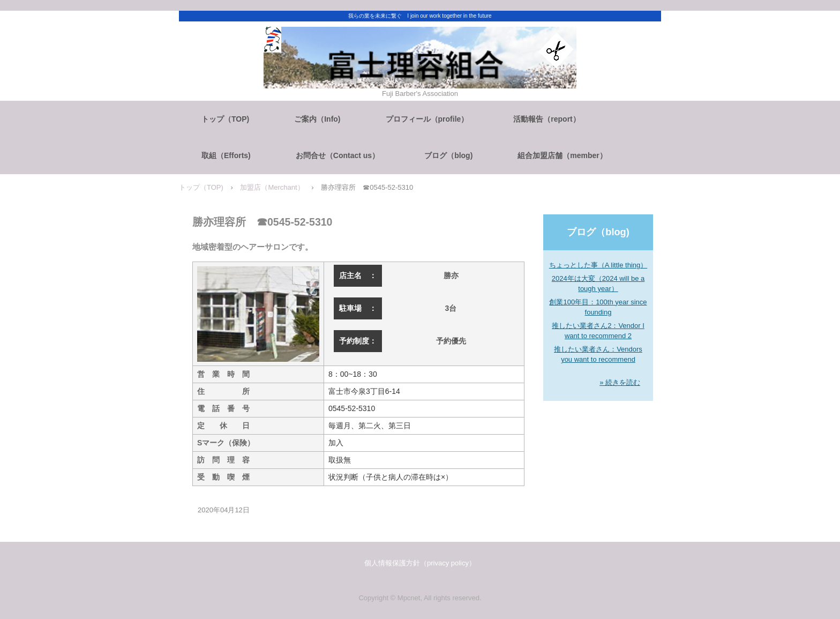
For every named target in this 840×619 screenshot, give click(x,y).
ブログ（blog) (448, 155)
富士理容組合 (420, 82)
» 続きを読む (620, 382)
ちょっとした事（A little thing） (598, 265)
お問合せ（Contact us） (337, 155)
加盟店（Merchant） (272, 187)
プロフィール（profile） (427, 119)
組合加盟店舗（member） (562, 155)
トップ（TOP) (225, 119)
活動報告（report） (546, 119)
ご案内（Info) (317, 119)
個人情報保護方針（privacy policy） (420, 563)
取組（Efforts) (226, 155)
